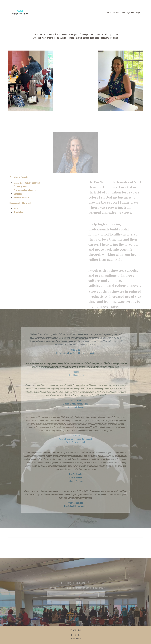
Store (123, 13)
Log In (138, 13)
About (109, 13)
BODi (16, 208)
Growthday (18, 212)
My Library (130, 13)
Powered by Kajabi (76, 638)
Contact (116, 13)
